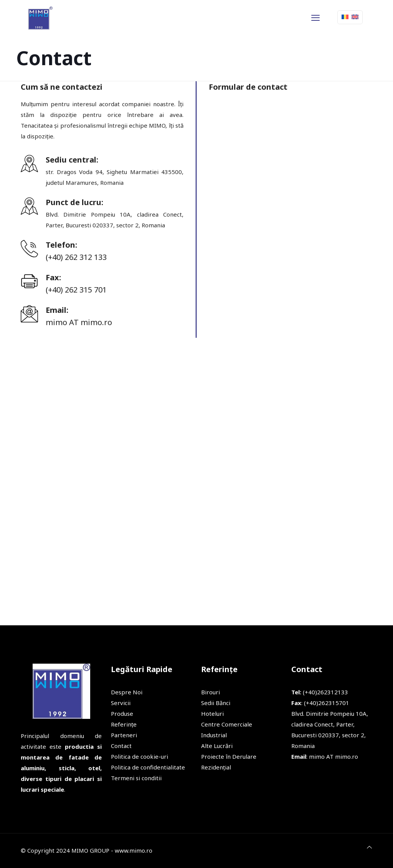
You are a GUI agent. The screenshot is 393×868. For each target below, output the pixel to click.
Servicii (121, 703)
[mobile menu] (315, 17)
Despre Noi (127, 692)
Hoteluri (212, 713)
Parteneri (124, 735)
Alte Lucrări (217, 746)
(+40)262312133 (320, 692)
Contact (121, 746)
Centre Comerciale (227, 724)
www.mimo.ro (134, 850)
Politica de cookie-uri (140, 756)
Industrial (214, 735)
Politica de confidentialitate (148, 767)
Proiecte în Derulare (229, 756)
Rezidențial (216, 767)
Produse (122, 713)
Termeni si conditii (136, 778)
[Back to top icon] (369, 847)
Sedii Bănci (216, 703)
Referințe (124, 724)
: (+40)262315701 (320, 703)
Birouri (211, 692)
